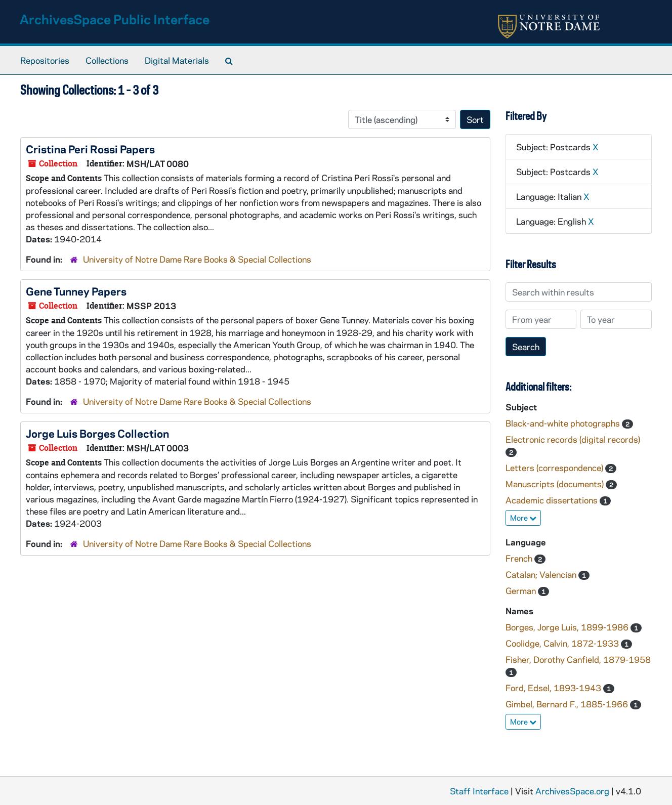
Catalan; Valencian (542, 574)
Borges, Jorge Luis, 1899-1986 (568, 627)
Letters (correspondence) (555, 468)
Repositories (45, 60)
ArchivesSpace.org (572, 791)
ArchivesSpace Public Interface (115, 19)
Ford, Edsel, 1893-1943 (554, 688)
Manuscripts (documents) (556, 484)
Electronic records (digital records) (573, 439)
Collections (107, 60)
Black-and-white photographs (564, 423)
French (520, 558)
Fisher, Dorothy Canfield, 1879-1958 (578, 659)
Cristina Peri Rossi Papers (90, 149)
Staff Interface (479, 791)
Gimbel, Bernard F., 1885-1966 (568, 704)
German (522, 590)
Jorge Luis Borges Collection (97, 433)
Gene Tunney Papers (76, 291)
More (523, 518)
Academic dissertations (553, 500)
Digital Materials (177, 60)
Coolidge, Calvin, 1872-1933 (563, 643)
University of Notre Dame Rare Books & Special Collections (197, 259)
